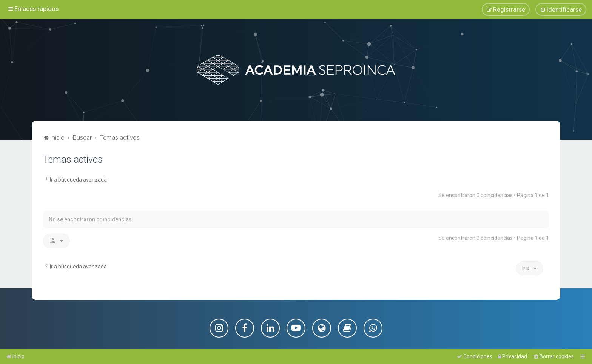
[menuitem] (561, 9)
